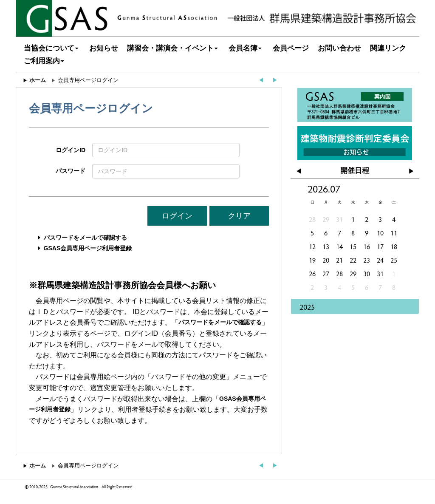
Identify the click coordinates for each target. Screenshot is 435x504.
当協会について (52, 48)
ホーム (38, 80)
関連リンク (388, 48)
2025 (307, 307)
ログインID (71, 150)
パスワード (71, 171)
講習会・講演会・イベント (174, 48)
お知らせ (104, 48)
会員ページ (291, 48)
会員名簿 (246, 48)
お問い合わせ (339, 48)
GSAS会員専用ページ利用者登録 (88, 248)
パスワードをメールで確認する (85, 238)
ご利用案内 (45, 61)
